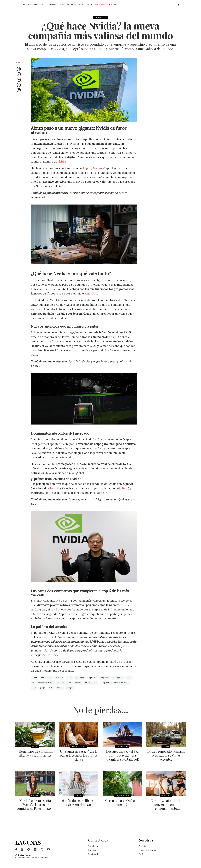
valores (78, 683)
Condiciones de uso (23, 858)
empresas (92, 678)
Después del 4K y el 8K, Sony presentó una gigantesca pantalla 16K (122, 755)
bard (34, 688)
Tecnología (101, 4)
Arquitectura (30, 4)
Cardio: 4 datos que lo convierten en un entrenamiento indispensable (166, 806)
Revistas (143, 846)
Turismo (113, 4)
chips (129, 678)
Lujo (74, 4)
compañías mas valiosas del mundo (115, 683)
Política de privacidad (40, 858)
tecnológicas (118, 678)
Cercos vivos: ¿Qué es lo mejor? (122, 802)
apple (69, 678)
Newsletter (93, 846)
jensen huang (46, 678)
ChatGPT (91, 293)
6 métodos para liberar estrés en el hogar (79, 802)
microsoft (59, 678)
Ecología (64, 4)
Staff (141, 854)
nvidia (34, 678)
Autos (43, 4)
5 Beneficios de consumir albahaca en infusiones (35, 753)
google (43, 688)
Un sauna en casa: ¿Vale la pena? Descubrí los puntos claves (79, 755)
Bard (125, 488)
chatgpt (69, 688)
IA (33, 683)
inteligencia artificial (46, 683)
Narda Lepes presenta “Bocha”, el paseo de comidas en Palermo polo (35, 804)
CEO (51, 688)
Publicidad (93, 854)
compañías (104, 678)
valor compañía (91, 683)
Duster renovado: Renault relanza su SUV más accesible (166, 755)
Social (90, 4)
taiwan (60, 688)
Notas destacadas (147, 850)
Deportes (53, 4)
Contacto (92, 850)
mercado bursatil (64, 683)
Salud (81, 4)
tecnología (80, 678)
